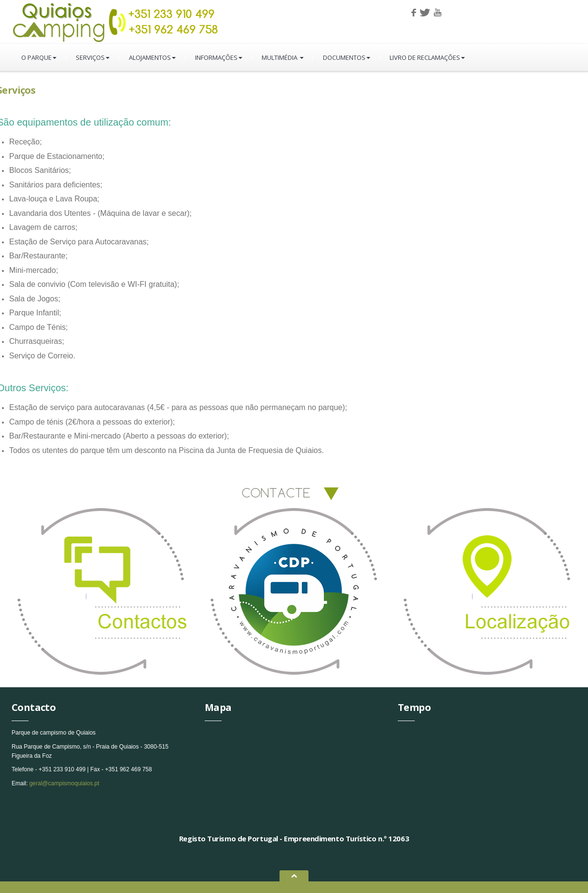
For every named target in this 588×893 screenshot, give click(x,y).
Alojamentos (152, 57)
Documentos (347, 57)
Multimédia (283, 57)
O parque (39, 57)
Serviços (93, 57)
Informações (219, 57)
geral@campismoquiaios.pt (64, 783)
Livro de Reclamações (427, 57)
